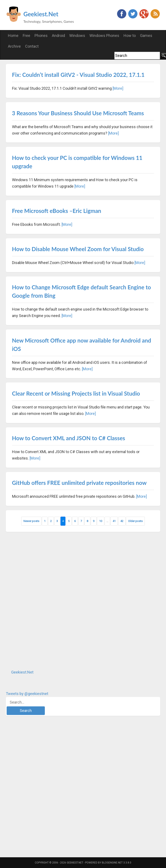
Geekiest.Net (41, 14)
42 (122, 521)
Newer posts (31, 521)
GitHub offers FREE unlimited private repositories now (79, 483)
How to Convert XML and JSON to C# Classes (69, 438)
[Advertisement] (38, 601)
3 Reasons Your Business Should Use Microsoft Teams (78, 113)
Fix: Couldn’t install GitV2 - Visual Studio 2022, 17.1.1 (78, 75)
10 (101, 521)
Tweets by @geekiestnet (27, 694)
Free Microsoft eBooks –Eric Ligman (57, 211)
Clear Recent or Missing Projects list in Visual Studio (76, 393)
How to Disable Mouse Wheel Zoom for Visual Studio (78, 249)
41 (114, 521)
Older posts (135, 521)
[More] (118, 88)
